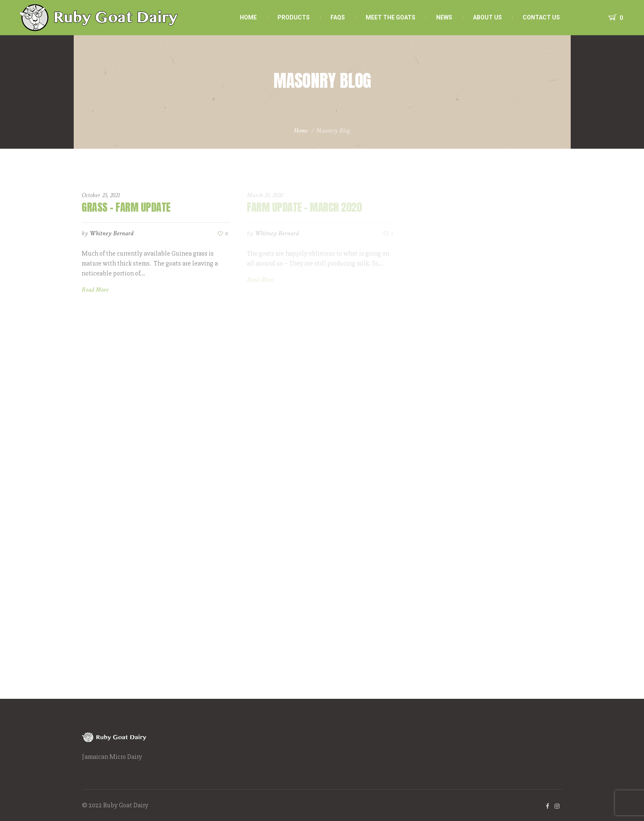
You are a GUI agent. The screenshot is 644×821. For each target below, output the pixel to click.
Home (301, 131)
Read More (95, 290)
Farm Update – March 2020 (304, 207)
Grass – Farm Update (126, 207)
